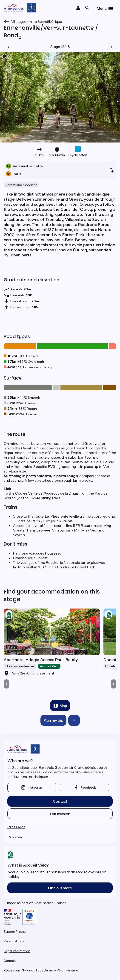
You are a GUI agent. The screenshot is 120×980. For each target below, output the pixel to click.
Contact (60, 801)
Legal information (17, 951)
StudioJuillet (31, 970)
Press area (16, 827)
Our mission (60, 814)
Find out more (60, 888)
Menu (102, 8)
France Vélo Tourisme (62, 970)
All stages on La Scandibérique (36, 21)
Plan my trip (53, 720)
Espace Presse (15, 932)
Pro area (15, 837)
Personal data (14, 941)
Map (63, 706)
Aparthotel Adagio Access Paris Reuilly (41, 660)
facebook (88, 787)
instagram (36, 787)
